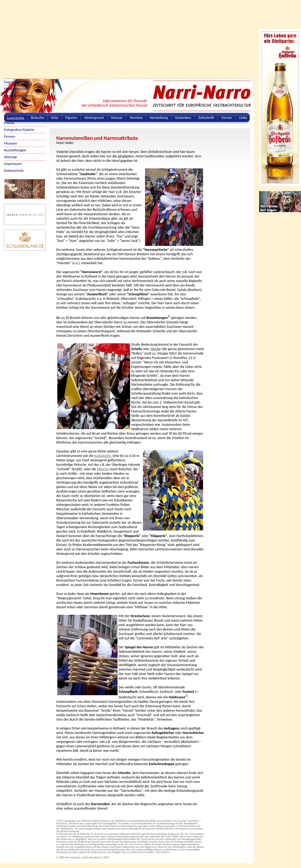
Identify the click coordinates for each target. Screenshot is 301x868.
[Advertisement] (68, 37)
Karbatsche (103, 456)
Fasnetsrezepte (16, 89)
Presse (9, 123)
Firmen (10, 136)
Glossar (117, 118)
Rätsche (103, 469)
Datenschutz (14, 170)
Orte (55, 118)
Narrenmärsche (16, 102)
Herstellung (159, 118)
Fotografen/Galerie (19, 130)
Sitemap (10, 157)
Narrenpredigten (17, 96)
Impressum (13, 164)
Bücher (10, 109)
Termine (136, 118)
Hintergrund (94, 118)
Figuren (71, 118)
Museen (10, 143)
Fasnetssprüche (16, 82)
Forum (227, 118)
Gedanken (183, 118)
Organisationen (16, 116)
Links (243, 118)
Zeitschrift (206, 118)
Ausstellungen (15, 150)
